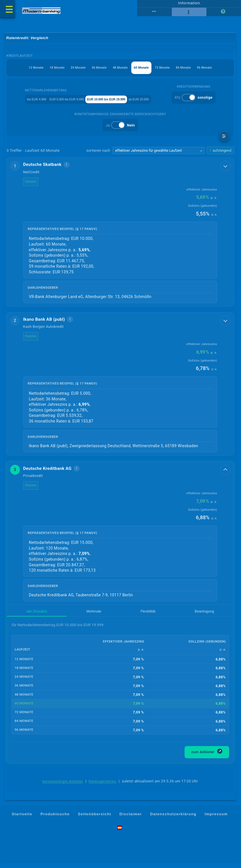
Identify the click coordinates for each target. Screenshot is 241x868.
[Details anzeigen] (226, 167)
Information (189, 5)
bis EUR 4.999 (49, 100)
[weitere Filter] (224, 137)
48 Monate (117, 71)
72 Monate (168, 71)
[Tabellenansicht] (155, 14)
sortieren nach (98, 152)
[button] (120, 234)
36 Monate (91, 71)
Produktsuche (55, 819)
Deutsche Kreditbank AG (51, 471)
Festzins (35, 183)
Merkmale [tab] (51, 615)
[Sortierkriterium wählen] (158, 152)
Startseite (22, 819)
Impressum (216, 819)
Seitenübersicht (95, 819)
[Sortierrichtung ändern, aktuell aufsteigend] (220, 152)
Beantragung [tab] (104, 615)
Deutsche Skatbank (46, 166)
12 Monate (14, 71)
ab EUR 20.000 (191, 100)
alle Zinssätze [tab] (23, 615)
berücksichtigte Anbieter (63, 786)
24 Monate (66, 71)
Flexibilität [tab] (77, 615)
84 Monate (194, 71)
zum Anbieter (207, 756)
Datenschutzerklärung (173, 819)
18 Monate (40, 71)
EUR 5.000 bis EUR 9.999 (91, 100)
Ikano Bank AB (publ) (48, 321)
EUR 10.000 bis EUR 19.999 (145, 100)
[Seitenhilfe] (224, 14)
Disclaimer (131, 819)
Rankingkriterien (103, 786)
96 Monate (220, 71)
